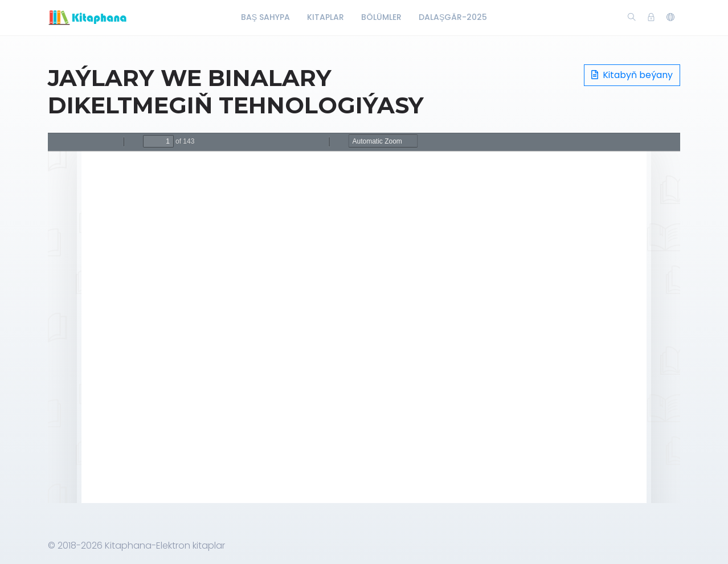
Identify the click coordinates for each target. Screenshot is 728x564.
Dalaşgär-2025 (453, 17)
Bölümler (381, 17)
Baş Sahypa (265, 17)
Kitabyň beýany (632, 75)
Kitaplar (326, 17)
